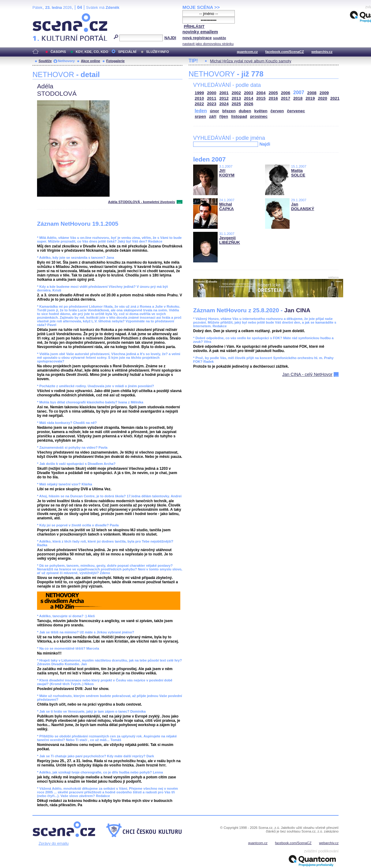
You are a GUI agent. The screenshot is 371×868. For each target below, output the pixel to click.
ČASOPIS (58, 52)
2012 (224, 98)
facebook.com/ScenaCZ (285, 52)
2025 (236, 104)
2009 (324, 93)
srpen (200, 116)
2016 (273, 98)
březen (229, 111)
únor (215, 111)
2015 (261, 98)
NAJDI (170, 38)
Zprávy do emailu (54, 843)
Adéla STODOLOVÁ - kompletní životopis (142, 202)
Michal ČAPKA (227, 206)
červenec (296, 111)
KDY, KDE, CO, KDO (92, 52)
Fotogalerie (115, 61)
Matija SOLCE (298, 173)
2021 (335, 98)
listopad (239, 116)
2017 (286, 98)
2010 (199, 98)
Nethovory (66, 61)
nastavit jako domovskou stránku (208, 44)
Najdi (265, 144)
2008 (312, 93)
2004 (261, 93)
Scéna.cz (43, 16)
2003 (249, 93)
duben (245, 111)
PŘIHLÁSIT (194, 26)
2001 (224, 93)
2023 (212, 104)
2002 (236, 93)
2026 (249, 104)
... (180, 202)
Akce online (90, 61)
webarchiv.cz (322, 52)
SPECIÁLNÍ (127, 52)
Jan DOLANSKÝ (303, 206)
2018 (298, 98)
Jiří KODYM (227, 173)
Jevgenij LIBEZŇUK (230, 240)
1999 (199, 93)
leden (201, 111)
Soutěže (45, 61)
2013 (236, 98)
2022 (199, 104)
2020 (323, 98)
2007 (299, 93)
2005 (273, 93)
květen (261, 111)
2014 (249, 98)
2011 (212, 98)
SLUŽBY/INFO (157, 52)
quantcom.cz (247, 52)
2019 (310, 98)
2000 (212, 93)
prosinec (259, 116)
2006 (286, 93)
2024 (224, 104)
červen (277, 111)
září (213, 116)
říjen (224, 116)
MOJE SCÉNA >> (201, 7)
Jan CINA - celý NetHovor (307, 374)
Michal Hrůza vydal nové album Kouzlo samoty (251, 61)
